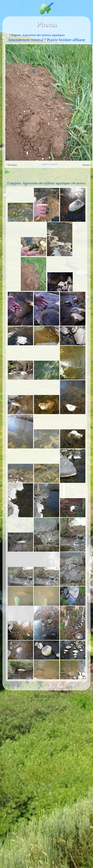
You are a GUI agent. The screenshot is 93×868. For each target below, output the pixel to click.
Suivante (87, 165)
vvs (35, 697)
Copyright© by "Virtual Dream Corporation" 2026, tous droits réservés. (52, 697)
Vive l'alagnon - (30, 697)
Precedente (11, 165)
